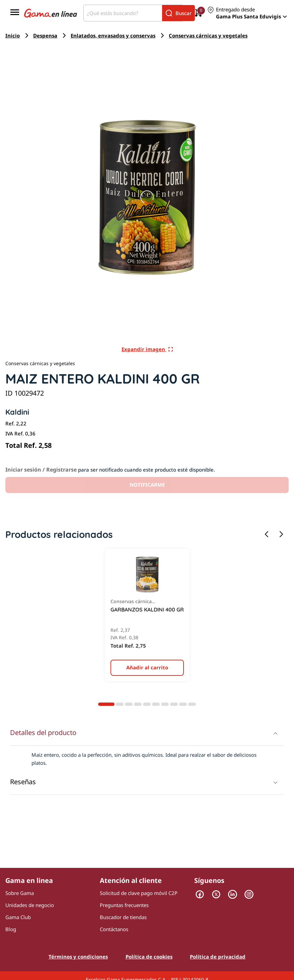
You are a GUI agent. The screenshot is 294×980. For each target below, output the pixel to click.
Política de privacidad (218, 957)
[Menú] (15, 13)
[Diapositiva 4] (138, 704)
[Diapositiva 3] (129, 704)
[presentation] (147, 759)
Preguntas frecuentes (124, 905)
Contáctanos (114, 929)
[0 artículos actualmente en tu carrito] (199, 13)
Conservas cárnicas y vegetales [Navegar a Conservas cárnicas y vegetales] (208, 35)
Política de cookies (149, 957)
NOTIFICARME (147, 485)
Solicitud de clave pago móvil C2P (139, 893)
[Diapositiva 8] (174, 704)
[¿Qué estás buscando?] (123, 13)
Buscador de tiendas (123, 917)
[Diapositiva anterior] (267, 535)
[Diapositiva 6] (156, 704)
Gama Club (18, 917)
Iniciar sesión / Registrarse (41, 470)
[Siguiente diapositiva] (281, 535)
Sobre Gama (20, 893)
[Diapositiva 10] (192, 704)
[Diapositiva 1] (106, 704)
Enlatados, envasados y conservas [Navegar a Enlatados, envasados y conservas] (113, 35)
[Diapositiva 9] (183, 704)
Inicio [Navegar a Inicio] (13, 35)
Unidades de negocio (30, 905)
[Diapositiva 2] (120, 704)
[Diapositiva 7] (165, 704)
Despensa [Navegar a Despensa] (45, 35)
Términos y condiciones (78, 957)
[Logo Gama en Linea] (51, 13)
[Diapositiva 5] (147, 704)
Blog (11, 929)
